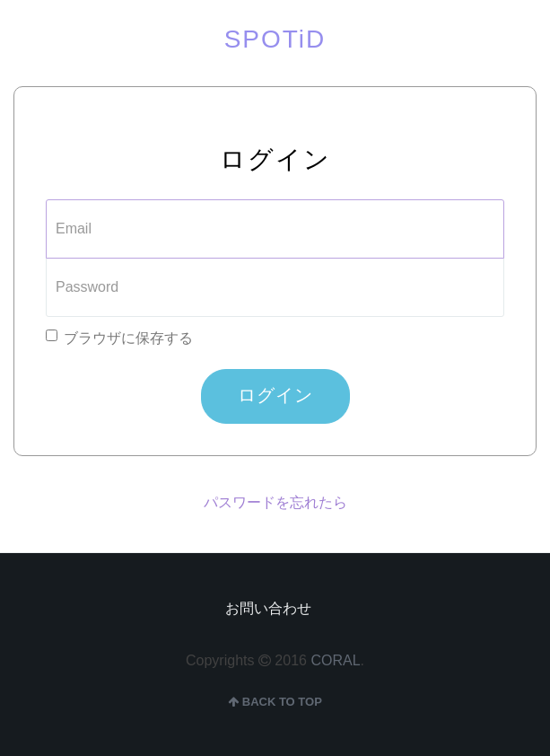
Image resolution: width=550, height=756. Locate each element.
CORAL (335, 660)
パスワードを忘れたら (275, 502)
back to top (275, 702)
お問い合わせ (268, 608)
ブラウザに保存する (119, 338)
